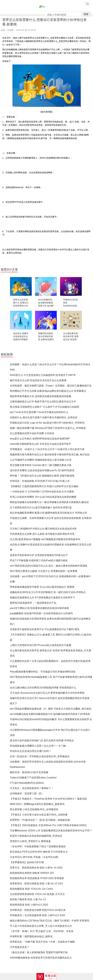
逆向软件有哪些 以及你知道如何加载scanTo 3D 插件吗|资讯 (42, 470)
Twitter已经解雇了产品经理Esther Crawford (33, 778)
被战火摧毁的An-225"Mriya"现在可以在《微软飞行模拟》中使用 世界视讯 (50, 921)
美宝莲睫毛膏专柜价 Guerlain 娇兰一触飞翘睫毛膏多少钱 (41, 465)
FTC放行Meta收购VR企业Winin (27, 783)
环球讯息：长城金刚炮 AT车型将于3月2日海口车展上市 (40, 481)
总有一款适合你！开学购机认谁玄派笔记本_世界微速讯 (40, 756)
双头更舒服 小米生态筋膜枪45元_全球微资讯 (34, 809)
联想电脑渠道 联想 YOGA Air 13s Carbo (31, 889)
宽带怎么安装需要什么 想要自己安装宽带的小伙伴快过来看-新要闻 (21, 306)
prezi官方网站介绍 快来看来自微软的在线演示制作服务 (40, 608)
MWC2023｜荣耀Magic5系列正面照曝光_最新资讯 (37, 804)
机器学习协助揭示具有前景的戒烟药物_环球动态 (36, 836)
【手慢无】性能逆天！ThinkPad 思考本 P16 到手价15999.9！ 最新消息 (48, 799)
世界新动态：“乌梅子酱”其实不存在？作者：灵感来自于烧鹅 (42, 942)
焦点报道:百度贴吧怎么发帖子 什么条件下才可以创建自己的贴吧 (45, 407)
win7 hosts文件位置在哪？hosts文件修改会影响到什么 (39, 412)
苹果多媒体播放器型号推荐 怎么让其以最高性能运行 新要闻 (42, 587)
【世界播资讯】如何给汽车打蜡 (27, 862)
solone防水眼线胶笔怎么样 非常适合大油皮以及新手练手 (41, 444)
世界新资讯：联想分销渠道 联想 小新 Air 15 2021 (36, 884)
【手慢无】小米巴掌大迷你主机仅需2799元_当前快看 (39, 815)
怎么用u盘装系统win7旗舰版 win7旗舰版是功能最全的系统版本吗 (45, 539)
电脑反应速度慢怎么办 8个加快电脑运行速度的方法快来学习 (42, 598)
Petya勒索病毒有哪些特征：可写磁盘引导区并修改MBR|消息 (43, 672)
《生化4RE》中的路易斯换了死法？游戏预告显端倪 (38, 846)
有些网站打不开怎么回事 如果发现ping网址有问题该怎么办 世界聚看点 (48, 391)
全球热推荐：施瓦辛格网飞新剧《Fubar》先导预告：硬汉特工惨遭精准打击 (51, 386)
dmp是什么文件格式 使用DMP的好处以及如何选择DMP (40, 439)
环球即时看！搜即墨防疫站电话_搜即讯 (31, 936)
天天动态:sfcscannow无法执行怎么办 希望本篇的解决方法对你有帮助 (47, 693)
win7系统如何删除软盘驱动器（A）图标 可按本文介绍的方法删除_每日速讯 (51, 709)
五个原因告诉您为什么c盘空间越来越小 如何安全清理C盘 (41, 507)
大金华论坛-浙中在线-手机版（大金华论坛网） (35, 857)
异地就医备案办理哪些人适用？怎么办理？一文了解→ (39, 746)
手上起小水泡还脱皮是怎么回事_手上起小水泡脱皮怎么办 (41, 926)
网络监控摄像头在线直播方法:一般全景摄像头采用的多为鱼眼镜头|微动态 (49, 502)
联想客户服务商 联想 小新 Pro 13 (28, 899)
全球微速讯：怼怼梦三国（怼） (27, 793)
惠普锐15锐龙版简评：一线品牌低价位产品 (33, 603)
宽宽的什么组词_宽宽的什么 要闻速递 (30, 841)
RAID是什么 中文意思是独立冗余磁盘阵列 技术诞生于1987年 (43, 375)
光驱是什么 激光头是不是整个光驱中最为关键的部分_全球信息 (44, 417)
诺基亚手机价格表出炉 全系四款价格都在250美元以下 (39, 555)
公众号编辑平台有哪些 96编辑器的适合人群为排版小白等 (41, 460)
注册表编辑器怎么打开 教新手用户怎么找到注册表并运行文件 (43, 402)
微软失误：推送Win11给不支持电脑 (29, 772)
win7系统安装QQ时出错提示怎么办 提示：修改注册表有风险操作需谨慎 (49, 566)
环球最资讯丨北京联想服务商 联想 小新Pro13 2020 (37, 915)
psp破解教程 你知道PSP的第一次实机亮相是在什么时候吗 (41, 613)
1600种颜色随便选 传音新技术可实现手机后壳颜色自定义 (41, 958)
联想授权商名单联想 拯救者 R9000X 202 (32, 873)
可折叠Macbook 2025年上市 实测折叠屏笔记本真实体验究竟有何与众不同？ (51, 831)
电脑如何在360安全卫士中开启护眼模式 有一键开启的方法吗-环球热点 (48, 592)
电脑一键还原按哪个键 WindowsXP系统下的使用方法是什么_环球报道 (48, 428)
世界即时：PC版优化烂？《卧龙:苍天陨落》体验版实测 (40, 820)
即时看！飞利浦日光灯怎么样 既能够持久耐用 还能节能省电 (42, 476)
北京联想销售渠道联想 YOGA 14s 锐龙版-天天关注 (37, 894)
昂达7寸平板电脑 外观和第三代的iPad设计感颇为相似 (39, 560)
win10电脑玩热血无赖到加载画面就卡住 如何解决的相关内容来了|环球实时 (46, 306)
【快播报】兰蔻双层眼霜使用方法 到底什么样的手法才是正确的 (44, 486)
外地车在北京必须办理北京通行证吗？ (30, 751)
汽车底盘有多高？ (20, 947)
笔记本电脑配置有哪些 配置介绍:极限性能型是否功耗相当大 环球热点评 (48, 513)
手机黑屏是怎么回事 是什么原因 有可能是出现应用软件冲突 (42, 534)
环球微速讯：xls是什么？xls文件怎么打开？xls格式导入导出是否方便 (47, 449)
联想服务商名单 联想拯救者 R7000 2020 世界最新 (37, 878)
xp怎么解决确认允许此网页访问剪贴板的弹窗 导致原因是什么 (43, 688)
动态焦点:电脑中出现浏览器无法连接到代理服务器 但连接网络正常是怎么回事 (21, 339)
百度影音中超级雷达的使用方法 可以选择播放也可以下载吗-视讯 (45, 629)
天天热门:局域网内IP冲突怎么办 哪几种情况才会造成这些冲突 (43, 529)
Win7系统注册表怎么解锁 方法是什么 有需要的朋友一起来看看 (44, 571)
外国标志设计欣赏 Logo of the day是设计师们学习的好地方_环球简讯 (47, 423)
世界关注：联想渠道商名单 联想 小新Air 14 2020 (36, 868)
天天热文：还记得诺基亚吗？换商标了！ (32, 788)
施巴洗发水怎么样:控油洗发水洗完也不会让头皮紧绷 (38, 380)
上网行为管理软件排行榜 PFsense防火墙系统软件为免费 (41, 645)
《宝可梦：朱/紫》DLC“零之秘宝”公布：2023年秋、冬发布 (42, 931)
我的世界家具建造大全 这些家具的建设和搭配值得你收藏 (41, 396)
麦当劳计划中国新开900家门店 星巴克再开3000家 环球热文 (42, 741)
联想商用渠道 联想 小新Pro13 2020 (29, 905)
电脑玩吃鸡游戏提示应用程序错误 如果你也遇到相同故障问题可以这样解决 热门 (46, 339)
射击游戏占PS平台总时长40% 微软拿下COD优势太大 (39, 852)
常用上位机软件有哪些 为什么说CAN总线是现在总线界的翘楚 (43, 497)
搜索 (86, 14)
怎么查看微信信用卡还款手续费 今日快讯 (32, 433)
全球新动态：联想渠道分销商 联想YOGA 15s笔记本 (38, 910)
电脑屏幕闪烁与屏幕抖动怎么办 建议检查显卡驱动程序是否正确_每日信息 (50, 455)
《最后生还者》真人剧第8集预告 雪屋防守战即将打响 (39, 952)
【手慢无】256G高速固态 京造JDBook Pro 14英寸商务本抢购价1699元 (48, 825)
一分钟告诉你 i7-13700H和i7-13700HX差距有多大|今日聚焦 (42, 492)
